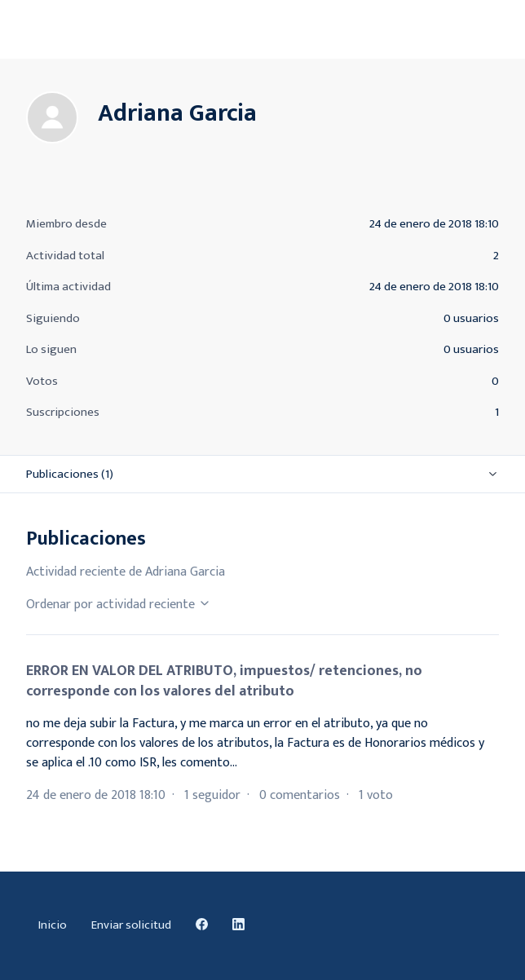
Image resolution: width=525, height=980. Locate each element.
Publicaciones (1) (70, 474)
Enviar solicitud (131, 925)
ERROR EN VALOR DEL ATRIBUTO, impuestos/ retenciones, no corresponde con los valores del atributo (224, 681)
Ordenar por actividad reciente (119, 605)
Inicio (53, 925)
